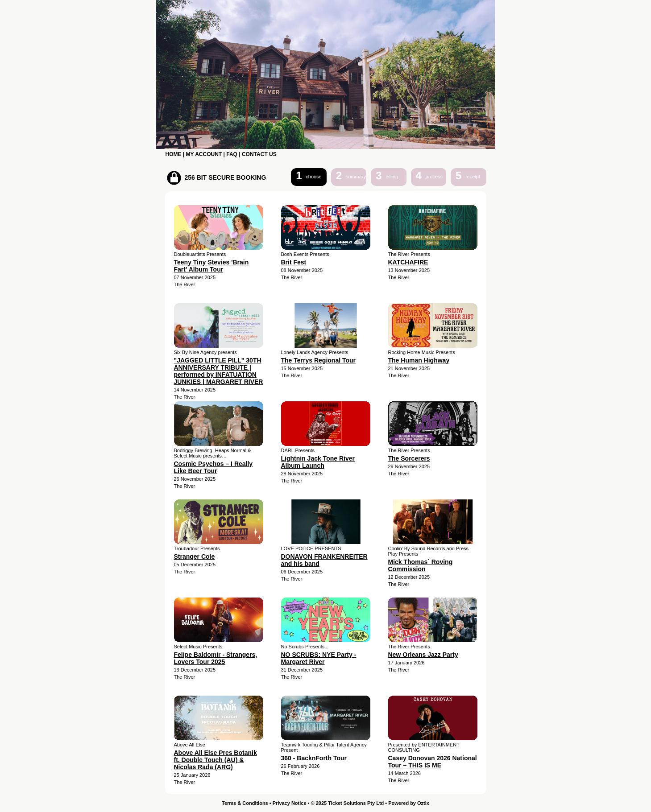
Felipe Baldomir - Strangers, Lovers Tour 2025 (216, 658)
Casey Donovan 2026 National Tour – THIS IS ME (433, 762)
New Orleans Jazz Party (423, 655)
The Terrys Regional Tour (319, 360)
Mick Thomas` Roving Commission (421, 565)
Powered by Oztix (409, 803)
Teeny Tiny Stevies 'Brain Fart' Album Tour (211, 266)
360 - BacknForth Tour (314, 758)
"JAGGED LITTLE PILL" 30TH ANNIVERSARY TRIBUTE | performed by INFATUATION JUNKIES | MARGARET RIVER (219, 371)
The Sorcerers (409, 458)
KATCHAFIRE (408, 262)
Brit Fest (294, 262)
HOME (174, 154)
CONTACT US (259, 154)
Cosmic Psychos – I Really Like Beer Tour (214, 467)
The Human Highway (419, 360)
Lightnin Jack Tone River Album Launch (318, 462)
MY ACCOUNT (204, 154)
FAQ (232, 154)
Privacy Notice (290, 803)
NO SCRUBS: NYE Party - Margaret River (319, 658)
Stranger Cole (195, 556)
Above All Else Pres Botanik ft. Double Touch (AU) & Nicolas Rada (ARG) (216, 760)
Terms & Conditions (245, 803)
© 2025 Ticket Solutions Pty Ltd (348, 803)
